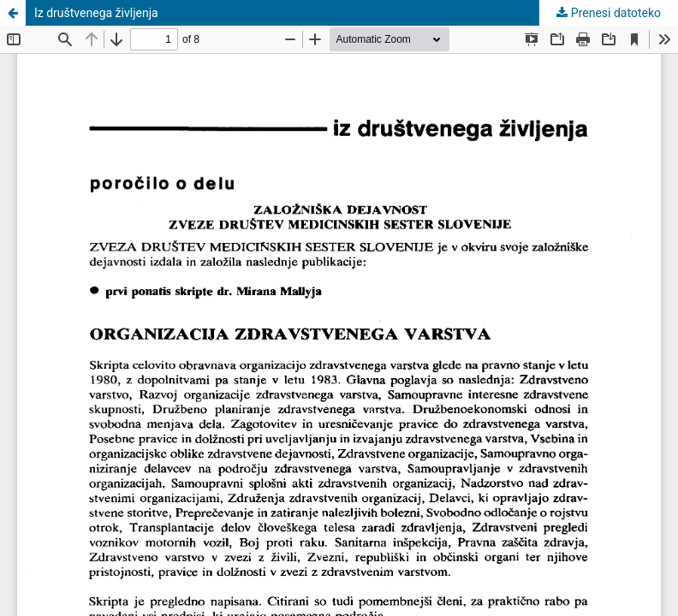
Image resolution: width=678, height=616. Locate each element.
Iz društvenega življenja (96, 13)
